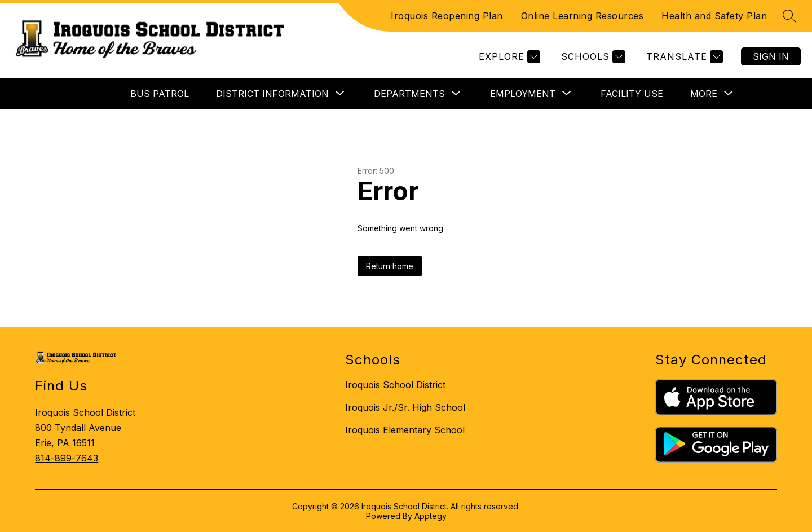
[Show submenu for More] (704, 94)
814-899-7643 (67, 458)
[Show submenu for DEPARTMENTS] (409, 94)
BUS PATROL (160, 94)
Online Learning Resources (582, 16)
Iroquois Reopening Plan (447, 16)
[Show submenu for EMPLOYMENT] (523, 94)
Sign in (771, 56)
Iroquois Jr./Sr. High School (405, 407)
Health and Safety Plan (714, 16)
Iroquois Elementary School (405, 430)
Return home (390, 266)
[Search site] (789, 16)
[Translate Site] (683, 57)
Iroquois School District (395, 385)
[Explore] (508, 57)
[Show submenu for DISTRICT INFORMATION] (272, 94)
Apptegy (431, 516)
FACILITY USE (632, 94)
